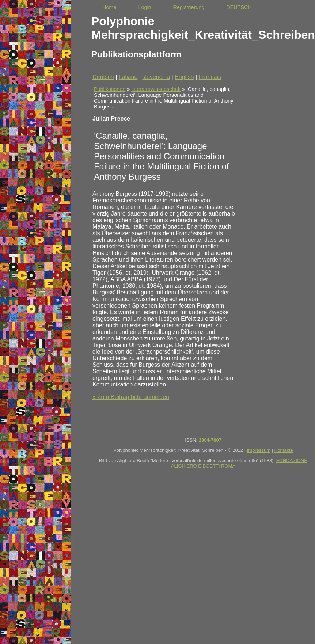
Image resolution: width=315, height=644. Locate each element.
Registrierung (189, 7)
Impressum (259, 450)
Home (109, 7)
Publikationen (110, 89)
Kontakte (284, 450)
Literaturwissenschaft (156, 89)
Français (210, 77)
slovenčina (156, 77)
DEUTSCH (239, 7)
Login (145, 7)
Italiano (128, 77)
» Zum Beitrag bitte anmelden (131, 397)
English (184, 77)
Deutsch (103, 77)
